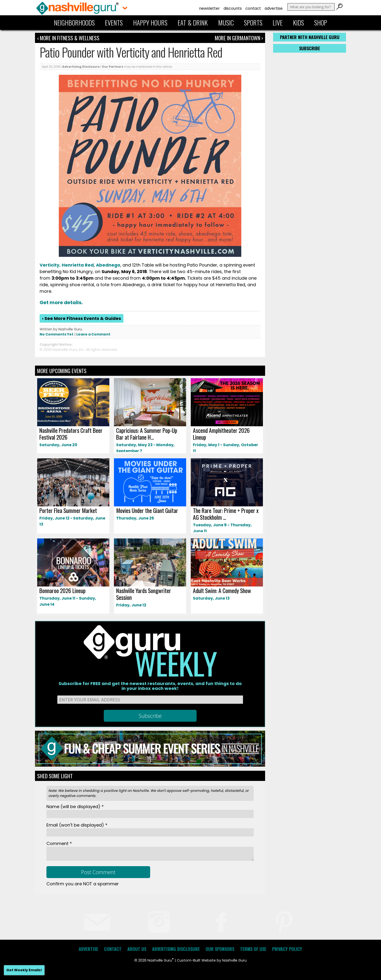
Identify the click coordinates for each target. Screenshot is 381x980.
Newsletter (209, 8)
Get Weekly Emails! (24, 970)
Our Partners (113, 67)
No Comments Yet (56, 334)
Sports (253, 23)
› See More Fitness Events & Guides (82, 318)
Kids (299, 23)
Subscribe (310, 48)
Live (278, 23)
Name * (75, 807)
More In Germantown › (239, 38)
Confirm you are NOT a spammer (83, 884)
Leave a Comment (93, 334)
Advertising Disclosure (81, 67)
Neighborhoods (74, 23)
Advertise (274, 8)
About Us (137, 949)
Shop (321, 23)
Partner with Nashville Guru (310, 37)
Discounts (233, 8)
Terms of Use (253, 949)
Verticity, (50, 265)
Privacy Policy (287, 949)
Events (114, 23)
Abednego (108, 265)
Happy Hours (150, 23)
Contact (253, 8)
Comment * (59, 843)
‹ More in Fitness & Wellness (68, 38)
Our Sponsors (220, 949)
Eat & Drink (193, 23)
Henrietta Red (78, 265)
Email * (77, 825)
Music (226, 23)
